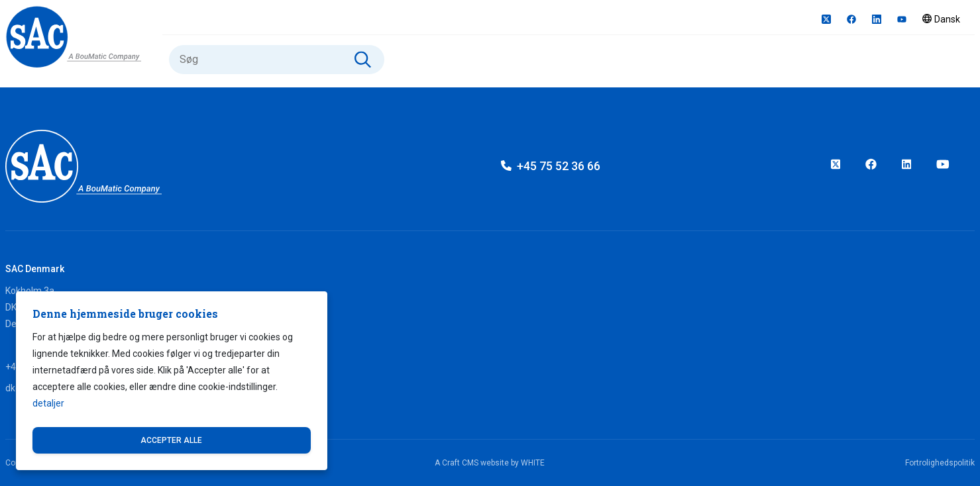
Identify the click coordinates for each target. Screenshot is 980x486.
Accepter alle (171, 440)
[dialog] (172, 381)
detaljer (48, 403)
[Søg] (277, 60)
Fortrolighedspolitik (940, 463)
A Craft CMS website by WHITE (490, 463)
